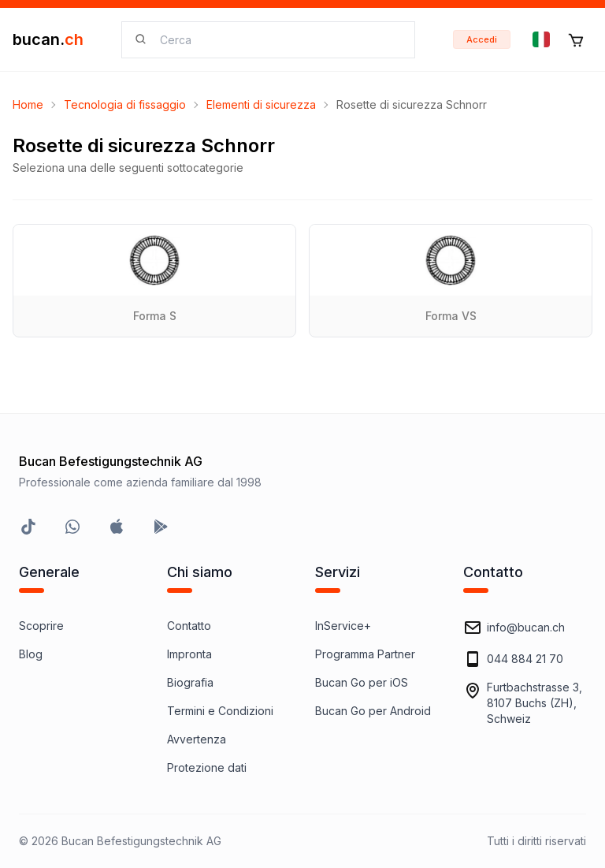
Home (28, 104)
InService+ (343, 626)
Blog (31, 654)
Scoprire (41, 626)
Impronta (189, 654)
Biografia (190, 682)
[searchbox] (278, 40)
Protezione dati (207, 767)
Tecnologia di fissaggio (125, 104)
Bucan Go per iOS (362, 682)
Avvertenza (197, 739)
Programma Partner (365, 654)
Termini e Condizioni (220, 711)
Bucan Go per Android (373, 711)
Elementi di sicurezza (261, 104)
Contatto (189, 626)
